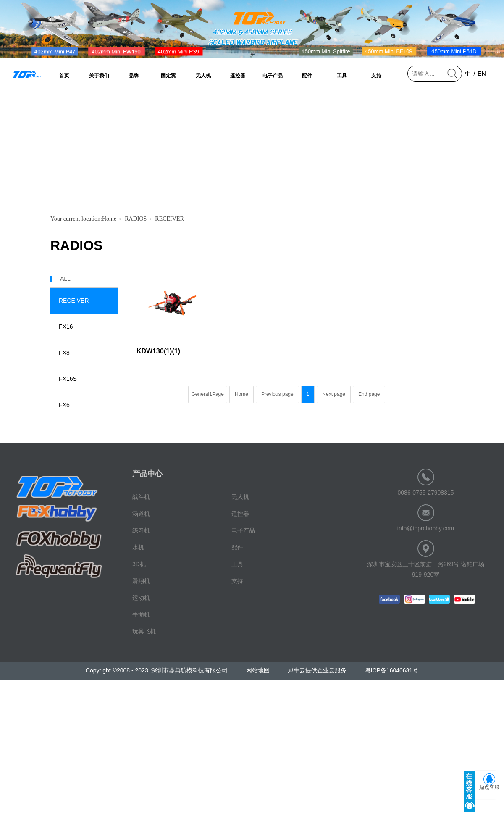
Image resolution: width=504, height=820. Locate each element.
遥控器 (238, 76)
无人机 (203, 76)
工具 (342, 76)
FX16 (66, 327)
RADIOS (136, 219)
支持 (376, 76)
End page (369, 394)
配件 (307, 76)
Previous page (277, 394)
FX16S (68, 379)
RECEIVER (169, 219)
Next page (334, 394)
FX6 (64, 405)
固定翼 (168, 76)
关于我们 (99, 76)
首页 (64, 76)
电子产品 (273, 76)
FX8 (64, 353)
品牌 (134, 76)
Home (109, 219)
